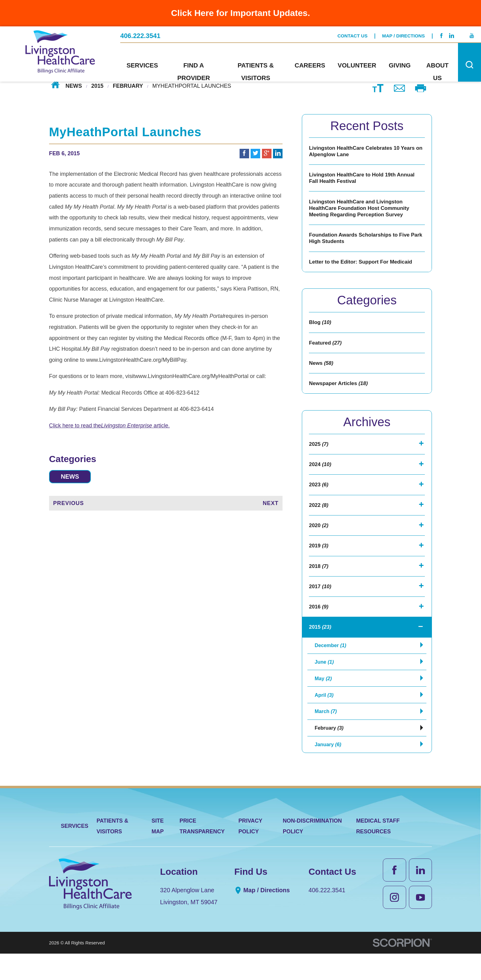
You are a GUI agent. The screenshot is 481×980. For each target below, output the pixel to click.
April (325, 716)
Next (271, 504)
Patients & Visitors (112, 852)
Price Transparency (202, 852)
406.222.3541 (140, 35)
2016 (319, 622)
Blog (320, 328)
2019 (319, 559)
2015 (98, 86)
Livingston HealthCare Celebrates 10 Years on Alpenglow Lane (364, 152)
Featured (326, 349)
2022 (319, 517)
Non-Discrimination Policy (312, 852)
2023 (319, 496)
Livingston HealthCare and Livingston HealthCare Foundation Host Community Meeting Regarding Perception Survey (361, 211)
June (325, 681)
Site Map (158, 852)
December (332, 663)
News (74, 86)
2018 (319, 580)
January (329, 770)
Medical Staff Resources (378, 852)
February (128, 86)
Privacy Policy (250, 852)
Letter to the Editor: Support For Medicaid (363, 267)
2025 (319, 453)
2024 (321, 474)
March (327, 734)
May (324, 699)
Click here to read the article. (109, 426)
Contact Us (352, 35)
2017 (321, 601)
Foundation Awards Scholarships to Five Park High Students (361, 242)
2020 (319, 538)
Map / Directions (404, 35)
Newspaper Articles (339, 392)
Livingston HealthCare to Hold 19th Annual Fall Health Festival (364, 179)
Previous (68, 504)
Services (75, 852)
